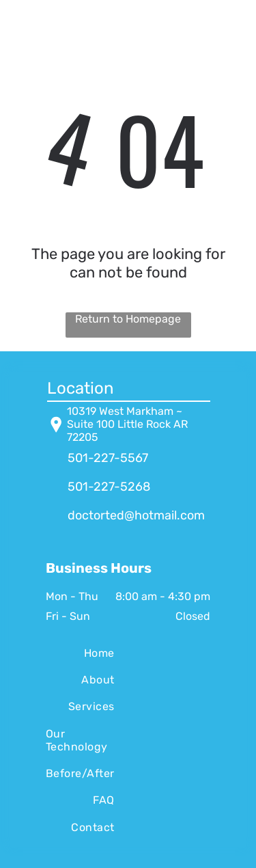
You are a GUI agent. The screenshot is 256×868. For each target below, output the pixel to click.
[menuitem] (80, 652)
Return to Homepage (128, 319)
